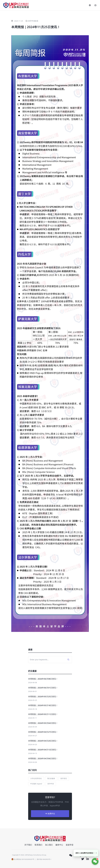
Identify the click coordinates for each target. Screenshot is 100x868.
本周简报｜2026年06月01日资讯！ (43, 688)
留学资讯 (64, 778)
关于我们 (28, 845)
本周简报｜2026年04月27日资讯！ (43, 732)
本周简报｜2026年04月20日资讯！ (43, 741)
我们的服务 (51, 778)
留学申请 (51, 784)
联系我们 (38, 845)
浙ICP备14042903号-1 (44, 859)
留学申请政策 (33, 21)
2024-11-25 (19, 21)
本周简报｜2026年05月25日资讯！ (43, 696)
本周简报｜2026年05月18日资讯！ (43, 705)
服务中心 (59, 845)
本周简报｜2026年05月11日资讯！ (43, 714)
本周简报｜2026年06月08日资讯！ (43, 679)
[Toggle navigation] (95, 5)
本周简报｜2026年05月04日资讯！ (43, 723)
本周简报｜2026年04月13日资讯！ (43, 750)
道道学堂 (70, 845)
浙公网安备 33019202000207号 (23, 859)
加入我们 (49, 845)
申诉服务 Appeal (36, 784)
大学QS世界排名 (36, 778)
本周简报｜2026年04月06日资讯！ (43, 758)
